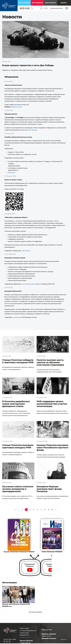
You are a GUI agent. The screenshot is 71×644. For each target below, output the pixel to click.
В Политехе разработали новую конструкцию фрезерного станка (16, 404)
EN (53, 8)
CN (59, 8)
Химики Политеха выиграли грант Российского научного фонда (52, 448)
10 (52, 510)
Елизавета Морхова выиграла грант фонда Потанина (49, 489)
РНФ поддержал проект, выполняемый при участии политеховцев (52, 404)
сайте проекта (17, 107)
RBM (64, 642)
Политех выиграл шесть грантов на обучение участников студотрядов (50, 362)
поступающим (24, 3)
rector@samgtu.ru (25, 637)
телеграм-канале (30, 284)
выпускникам (51, 3)
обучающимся (37, 3)
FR (57, 8)
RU (51, 8)
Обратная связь (47, 630)
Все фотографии (35, 612)
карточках (18, 317)
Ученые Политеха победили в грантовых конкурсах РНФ (18, 361)
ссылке (13, 173)
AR (62, 8)
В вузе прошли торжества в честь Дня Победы (28, 65)
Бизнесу (64, 3)
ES (55, 8)
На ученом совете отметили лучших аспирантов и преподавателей (18, 489)
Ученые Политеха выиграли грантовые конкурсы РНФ (18, 446)
